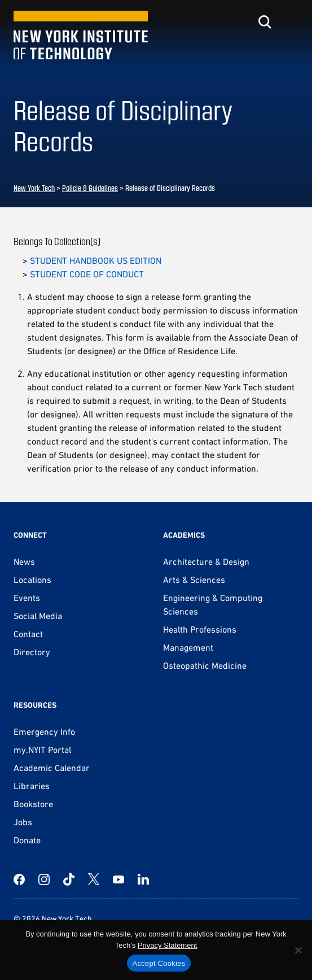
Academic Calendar (52, 768)
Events (27, 598)
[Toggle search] (265, 22)
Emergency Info (44, 731)
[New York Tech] (81, 35)
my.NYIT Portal (42, 750)
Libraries (32, 786)
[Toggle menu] (292, 22)
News (24, 561)
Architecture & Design (206, 561)
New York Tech (34, 188)
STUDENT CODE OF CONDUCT (87, 274)
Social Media (38, 616)
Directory (32, 652)
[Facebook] (19, 879)
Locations (32, 580)
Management (188, 647)
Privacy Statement (168, 945)
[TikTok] (69, 879)
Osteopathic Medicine (205, 665)
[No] (298, 950)
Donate (27, 840)
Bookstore (33, 804)
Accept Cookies (159, 963)
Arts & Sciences (194, 580)
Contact (28, 634)
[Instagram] (44, 879)
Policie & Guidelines (90, 188)
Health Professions (200, 629)
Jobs (23, 822)
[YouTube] (118, 879)
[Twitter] (94, 879)
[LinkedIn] (143, 879)
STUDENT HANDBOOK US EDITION (96, 260)
